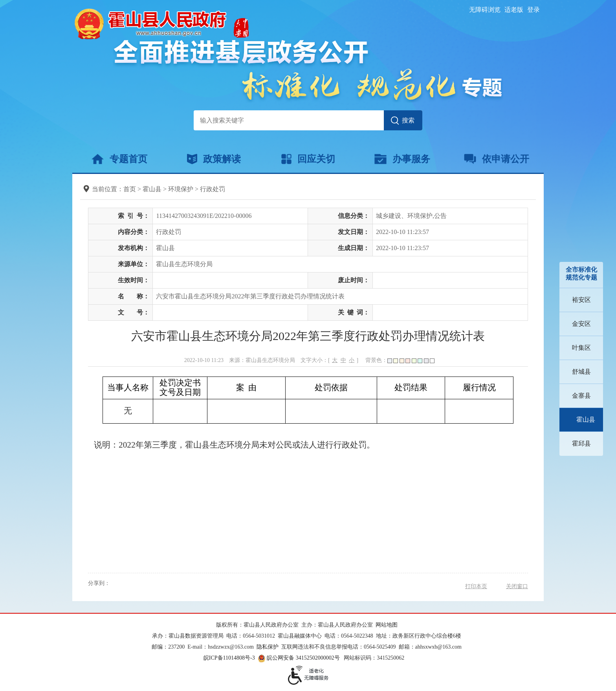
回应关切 (308, 159)
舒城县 (581, 372)
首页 (130, 189)
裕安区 (581, 300)
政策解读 (214, 159)
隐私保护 (268, 647)
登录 (533, 10)
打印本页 (476, 586)
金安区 (581, 324)
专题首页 (119, 159)
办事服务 (402, 159)
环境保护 (181, 189)
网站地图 (387, 625)
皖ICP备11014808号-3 (229, 658)
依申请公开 (497, 159)
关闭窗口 (517, 586)
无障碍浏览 (485, 10)
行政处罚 (213, 189)
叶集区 (581, 348)
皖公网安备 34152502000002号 (299, 658)
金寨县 (581, 396)
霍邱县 (581, 443)
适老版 (514, 10)
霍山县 (586, 420)
